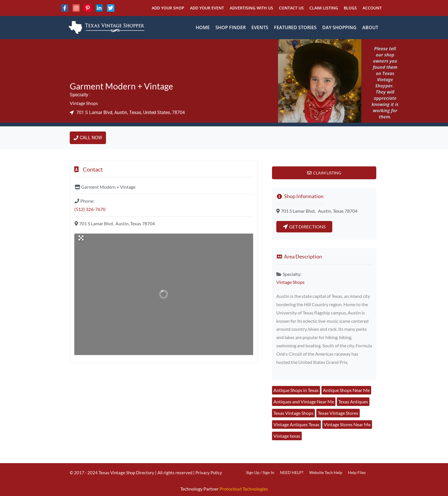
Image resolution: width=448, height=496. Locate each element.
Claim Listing (324, 8)
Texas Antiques (353, 402)
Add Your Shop (168, 8)
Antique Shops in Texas (296, 390)
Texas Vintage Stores (338, 413)
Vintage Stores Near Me (347, 424)
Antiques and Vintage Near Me (304, 402)
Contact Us (291, 8)
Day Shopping (339, 27)
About (370, 27)
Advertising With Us (251, 8)
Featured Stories (295, 27)
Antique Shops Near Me (346, 390)
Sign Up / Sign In (260, 472)
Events (260, 27)
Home (203, 27)
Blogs (350, 8)
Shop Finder (231, 27)
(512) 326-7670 (90, 209)
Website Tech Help (326, 472)
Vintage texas (287, 436)
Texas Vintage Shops (293, 413)
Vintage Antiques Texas (296, 424)
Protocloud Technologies (244, 489)
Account (372, 8)
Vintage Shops (84, 103)
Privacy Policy (209, 473)
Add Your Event (207, 8)
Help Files (357, 472)
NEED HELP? (292, 472)
